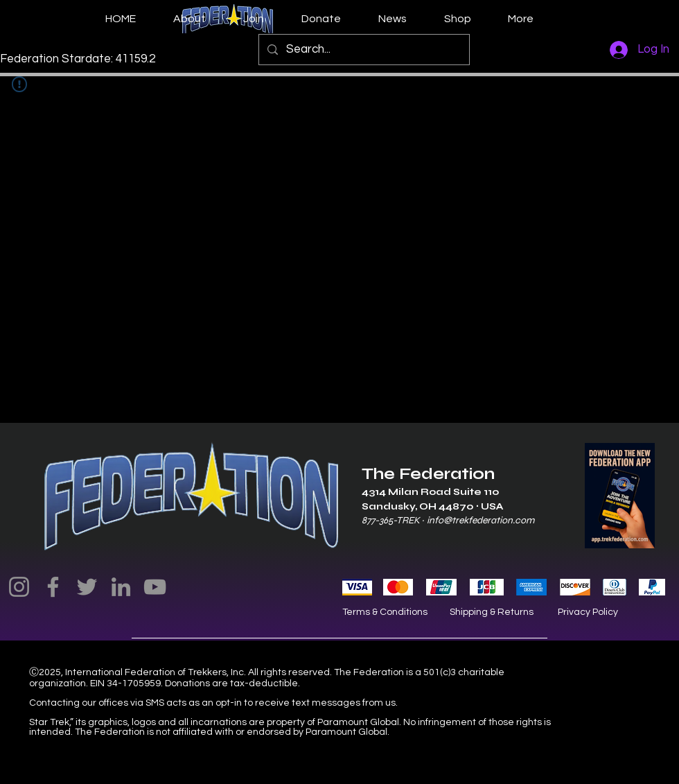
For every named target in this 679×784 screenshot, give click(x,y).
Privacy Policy (588, 612)
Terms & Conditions (385, 612)
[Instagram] (19, 587)
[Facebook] (53, 587)
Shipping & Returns (492, 612)
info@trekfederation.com (480, 520)
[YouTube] (155, 587)
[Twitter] (87, 587)
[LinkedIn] (121, 587)
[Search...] (363, 50)
